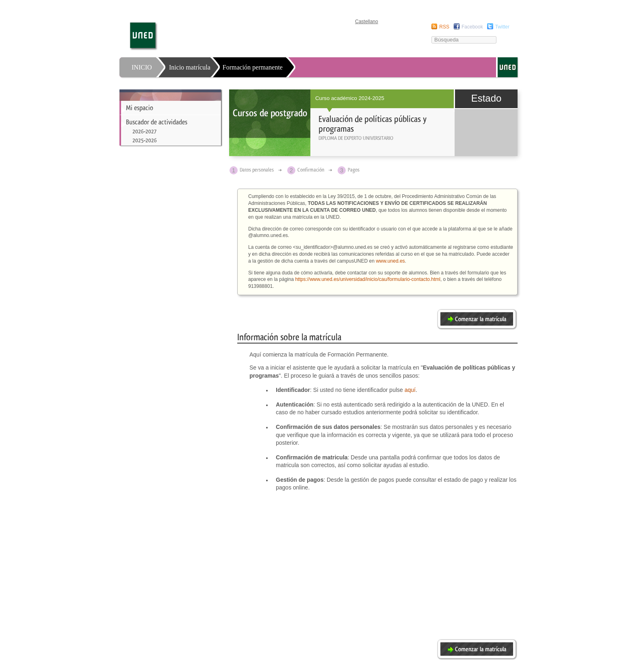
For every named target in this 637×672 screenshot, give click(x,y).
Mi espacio (140, 108)
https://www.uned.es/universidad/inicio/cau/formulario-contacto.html (368, 279)
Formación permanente (253, 67)
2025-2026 (145, 140)
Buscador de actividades (157, 122)
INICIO (142, 67)
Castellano (367, 22)
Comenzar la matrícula (481, 319)
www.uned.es (390, 261)
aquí (410, 390)
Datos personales (257, 170)
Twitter (502, 27)
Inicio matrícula (190, 67)
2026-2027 (144, 131)
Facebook (472, 27)
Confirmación (311, 170)
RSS (444, 27)
